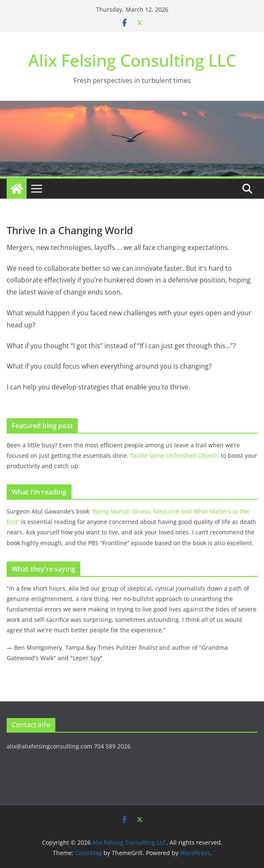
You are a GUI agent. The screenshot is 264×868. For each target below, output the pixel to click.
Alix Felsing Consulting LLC (132, 60)
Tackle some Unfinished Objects (175, 455)
